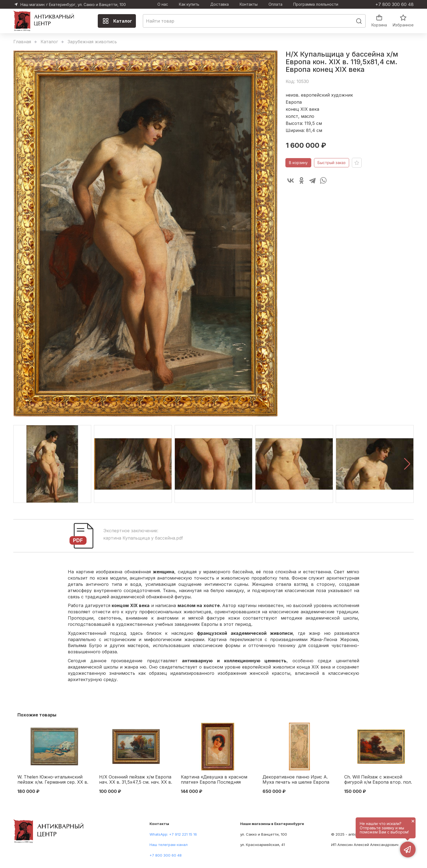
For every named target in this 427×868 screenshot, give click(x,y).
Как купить (189, 4)
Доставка (219, 4)
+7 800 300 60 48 (394, 4)
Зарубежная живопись (92, 42)
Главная (22, 42)
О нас (163, 4)
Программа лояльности (316, 4)
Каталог (117, 21)
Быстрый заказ (332, 163)
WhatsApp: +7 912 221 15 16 (173, 834)
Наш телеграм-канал (169, 845)
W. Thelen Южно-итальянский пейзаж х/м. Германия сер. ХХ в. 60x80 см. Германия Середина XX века (53, 780)
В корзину (298, 163)
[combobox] (254, 21)
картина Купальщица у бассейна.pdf (143, 538)
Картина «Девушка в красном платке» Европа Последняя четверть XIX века (214, 780)
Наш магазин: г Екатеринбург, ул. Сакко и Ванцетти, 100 (73, 4)
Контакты (249, 4)
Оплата (275, 4)
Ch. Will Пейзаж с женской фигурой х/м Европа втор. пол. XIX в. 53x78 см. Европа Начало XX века (379, 780)
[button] (407, 464)
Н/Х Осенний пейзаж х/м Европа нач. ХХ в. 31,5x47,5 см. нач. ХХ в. (136, 780)
